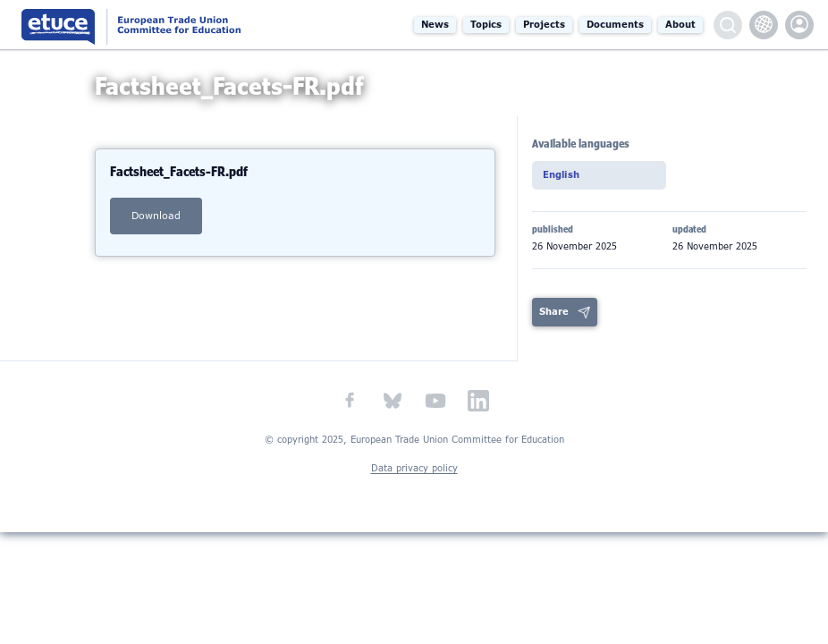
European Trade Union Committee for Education (158, 25)
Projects (544, 25)
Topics (486, 25)
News (435, 25)
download (156, 229)
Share (554, 318)
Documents (615, 25)
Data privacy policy (414, 475)
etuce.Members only (799, 25)
